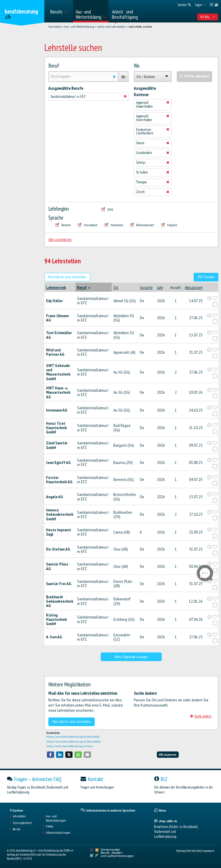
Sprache (56, 218)
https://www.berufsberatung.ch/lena (70, 746)
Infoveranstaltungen (58, 833)
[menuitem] (60, 11)
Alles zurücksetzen (60, 240)
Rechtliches (194, 851)
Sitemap (181, 851)
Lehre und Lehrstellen (111, 27)
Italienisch (114, 225)
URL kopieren (168, 755)
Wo (137, 66)
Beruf (54, 66)
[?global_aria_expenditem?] (209, 298)
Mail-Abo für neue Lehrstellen (67, 277)
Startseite (55, 27)
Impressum (208, 851)
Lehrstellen (19, 816)
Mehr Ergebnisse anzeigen (131, 657)
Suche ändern (201, 716)
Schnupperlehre (22, 823)
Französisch (88, 225)
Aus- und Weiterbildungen (56, 818)
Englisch (169, 225)
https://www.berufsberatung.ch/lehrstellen (74, 742)
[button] (51, 754)
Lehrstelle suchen (140, 27)
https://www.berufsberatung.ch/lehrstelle (73, 737)
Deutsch (63, 225)
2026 (107, 209)
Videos (49, 826)
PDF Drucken (206, 277)
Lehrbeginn (59, 209)
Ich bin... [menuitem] (208, 17)
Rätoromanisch (142, 225)
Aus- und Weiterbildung (79, 27)
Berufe (16, 829)
